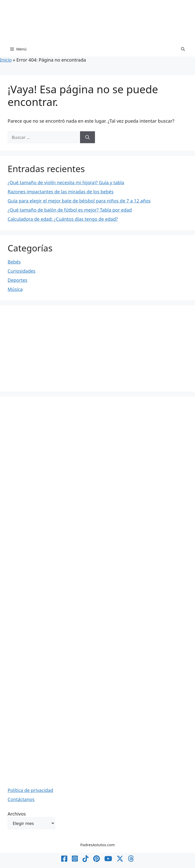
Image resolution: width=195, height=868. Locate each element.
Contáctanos (21, 799)
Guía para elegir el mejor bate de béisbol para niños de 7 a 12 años (79, 201)
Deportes (18, 280)
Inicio (6, 60)
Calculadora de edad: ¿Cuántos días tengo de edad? (63, 219)
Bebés (14, 262)
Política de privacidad (30, 790)
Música (15, 289)
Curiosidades (22, 271)
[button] (183, 49)
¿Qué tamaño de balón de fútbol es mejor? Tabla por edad (70, 210)
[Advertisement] (97, 348)
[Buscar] (87, 137)
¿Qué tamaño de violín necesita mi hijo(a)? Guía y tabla (66, 182)
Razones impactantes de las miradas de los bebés (61, 192)
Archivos (17, 814)
